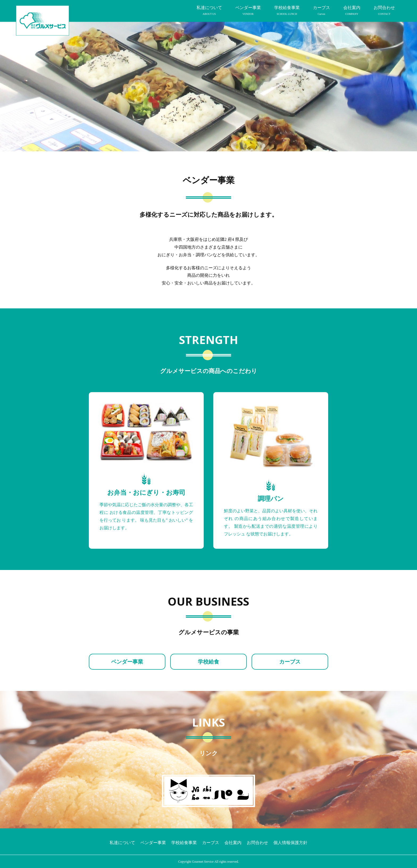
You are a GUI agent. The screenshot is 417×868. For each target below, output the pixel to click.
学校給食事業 (287, 11)
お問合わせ (384, 11)
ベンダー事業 (248, 11)
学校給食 (208, 662)
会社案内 (352, 11)
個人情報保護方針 (290, 843)
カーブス (322, 11)
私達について (209, 11)
